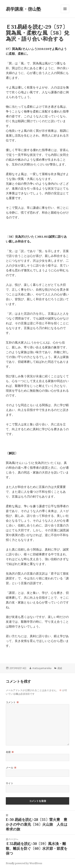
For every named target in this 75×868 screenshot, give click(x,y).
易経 (60, 668)
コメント (12, 702)
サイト (9, 783)
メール (11, 768)
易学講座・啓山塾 (23, 9)
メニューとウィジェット (65, 13)
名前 (10, 752)
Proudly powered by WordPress (24, 863)
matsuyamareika (42, 668)
